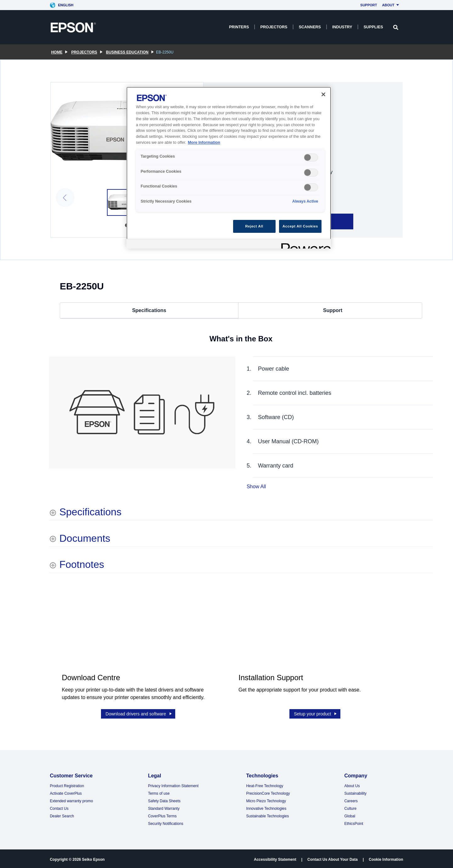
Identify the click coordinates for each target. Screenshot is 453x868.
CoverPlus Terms (162, 815)
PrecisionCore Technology (268, 792)
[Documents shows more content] (80, 538)
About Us (352, 784)
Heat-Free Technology (265, 784)
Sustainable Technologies (267, 815)
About (391, 5)
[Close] (323, 94)
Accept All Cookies (300, 226)
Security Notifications (165, 822)
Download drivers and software (139, 712)
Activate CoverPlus (66, 792)
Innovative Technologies (266, 807)
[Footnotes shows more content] (77, 564)
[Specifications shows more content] (85, 512)
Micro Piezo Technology (266, 799)
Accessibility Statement (275, 858)
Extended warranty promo (71, 799)
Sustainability (355, 792)
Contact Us (59, 807)
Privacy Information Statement (173, 784)
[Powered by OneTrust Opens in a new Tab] (304, 245)
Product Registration (67, 784)
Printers (239, 27)
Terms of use (159, 792)
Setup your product (316, 712)
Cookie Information (386, 858)
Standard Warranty (164, 807)
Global (350, 815)
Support (369, 5)
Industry (342, 27)
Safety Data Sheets (164, 799)
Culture (350, 807)
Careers (351, 799)
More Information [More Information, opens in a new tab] (204, 143)
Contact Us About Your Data (333, 858)
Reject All (254, 226)
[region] (229, 168)
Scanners (310, 27)
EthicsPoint (354, 822)
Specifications (149, 310)
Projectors (274, 27)
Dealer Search (62, 815)
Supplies (373, 27)
